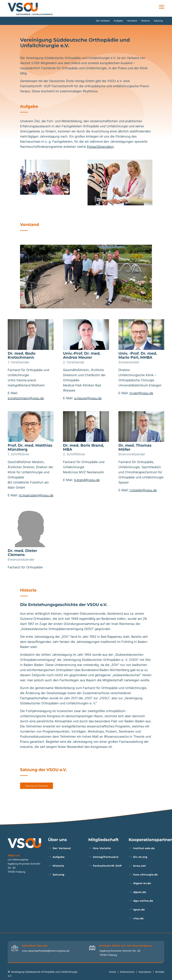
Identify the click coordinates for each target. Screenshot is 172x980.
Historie (58, 866)
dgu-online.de (143, 901)
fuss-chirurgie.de (146, 875)
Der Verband (62, 848)
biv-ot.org (140, 857)
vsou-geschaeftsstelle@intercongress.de (46, 951)
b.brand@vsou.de (87, 480)
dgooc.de (140, 892)
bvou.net (140, 866)
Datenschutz (127, 972)
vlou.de (138, 918)
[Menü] (161, 7)
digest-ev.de (142, 883)
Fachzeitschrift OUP (107, 866)
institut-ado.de (144, 848)
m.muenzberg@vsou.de (36, 495)
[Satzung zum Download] (37, 786)
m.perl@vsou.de (141, 393)
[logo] (31, 8)
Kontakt (160, 972)
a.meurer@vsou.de (88, 398)
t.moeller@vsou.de (143, 490)
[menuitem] (161, 7)
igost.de (139, 910)
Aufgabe (59, 857)
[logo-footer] (24, 843)
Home (112, 972)
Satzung (59, 875)
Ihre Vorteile (102, 848)
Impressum (145, 972)
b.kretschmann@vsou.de (26, 398)
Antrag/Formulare (106, 857)
